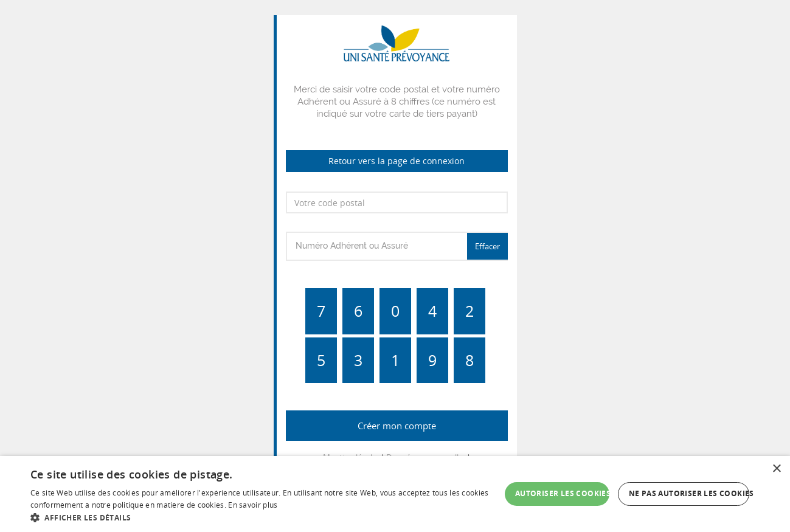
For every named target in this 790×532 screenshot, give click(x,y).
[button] (265, 517)
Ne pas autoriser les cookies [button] (689, 493)
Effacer (487, 246)
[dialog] (395, 494)
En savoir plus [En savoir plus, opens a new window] (253, 505)
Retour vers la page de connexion (397, 161)
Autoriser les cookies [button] (562, 493)
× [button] (776, 469)
